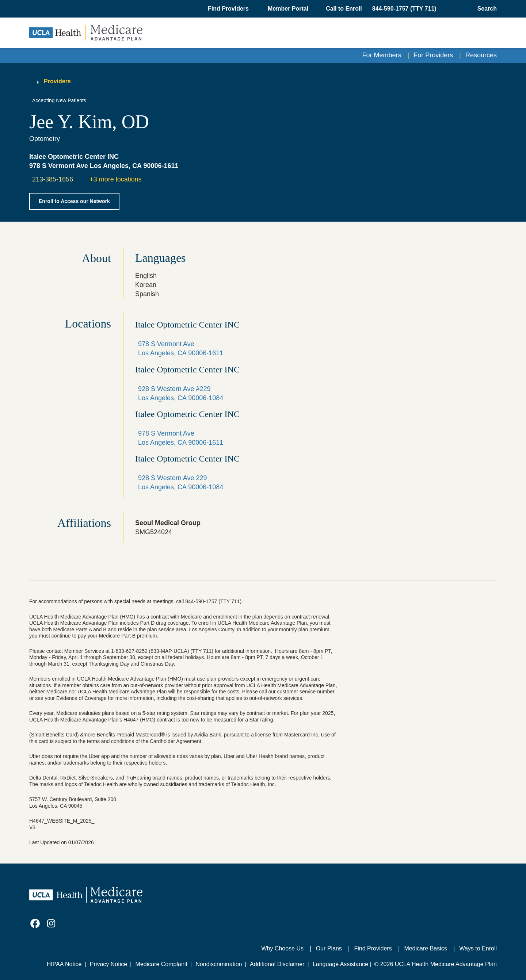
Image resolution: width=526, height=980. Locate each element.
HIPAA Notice (64, 964)
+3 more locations (116, 179)
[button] (229, 9)
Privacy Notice (108, 964)
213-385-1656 (53, 179)
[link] (35, 923)
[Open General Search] (485, 9)
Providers (57, 81)
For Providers (433, 55)
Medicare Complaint (161, 964)
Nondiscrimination (219, 964)
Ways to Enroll (478, 948)
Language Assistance (340, 964)
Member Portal (288, 9)
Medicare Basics (425, 948)
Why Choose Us (282, 948)
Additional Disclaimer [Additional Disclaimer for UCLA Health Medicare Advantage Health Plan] (277, 964)
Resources (481, 55)
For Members (382, 55)
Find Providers (373, 948)
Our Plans (329, 948)
